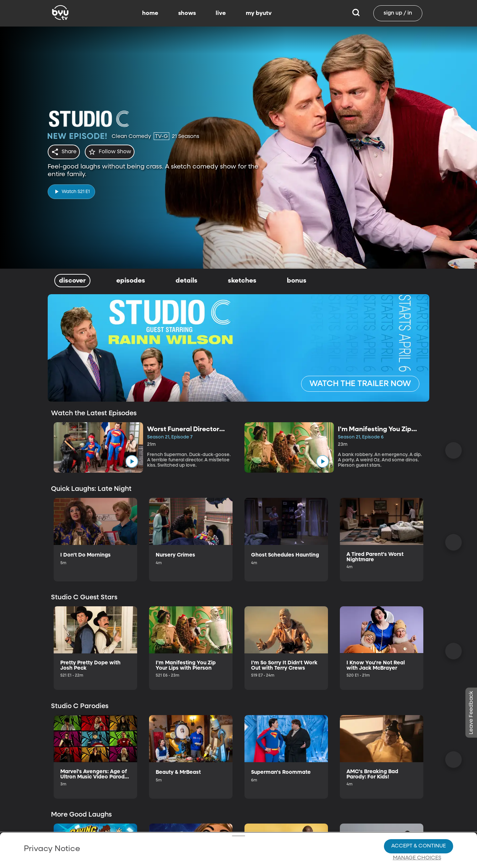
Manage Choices (417, 854)
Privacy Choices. (248, 842)
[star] (114, 152)
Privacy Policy (105, 836)
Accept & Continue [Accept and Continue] (419, 842)
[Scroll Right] (453, 450)
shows (187, 13)
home (150, 13)
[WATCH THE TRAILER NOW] (360, 384)
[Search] (356, 13)
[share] (65, 152)
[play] (71, 190)
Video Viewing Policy (211, 854)
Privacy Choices (162, 859)
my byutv (259, 13)
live (221, 13)
